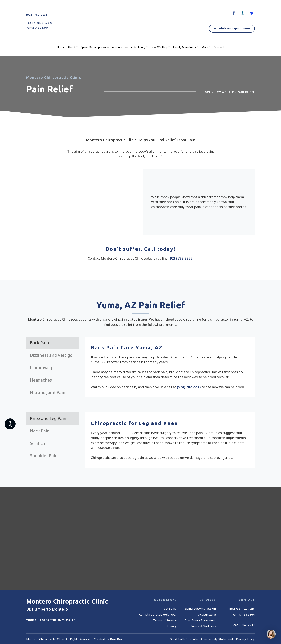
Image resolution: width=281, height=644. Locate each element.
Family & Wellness (184, 47)
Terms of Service (165, 620)
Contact (219, 47)
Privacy (172, 626)
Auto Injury (138, 47)
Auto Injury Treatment (200, 620)
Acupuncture (120, 47)
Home (61, 47)
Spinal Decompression (95, 47)
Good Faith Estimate (184, 639)
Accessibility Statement (217, 639)
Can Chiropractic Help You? (158, 614)
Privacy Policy (245, 639)
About (72, 47)
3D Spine (170, 608)
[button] (234, 13)
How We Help (159, 47)
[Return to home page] (139, 21)
